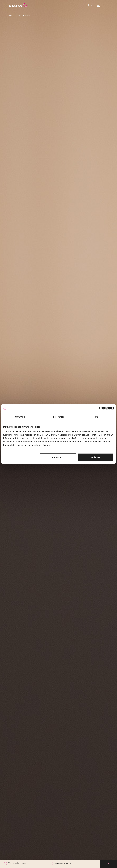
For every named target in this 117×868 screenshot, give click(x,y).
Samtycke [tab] (20, 417)
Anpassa (58, 457)
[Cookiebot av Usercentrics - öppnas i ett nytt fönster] (101, 409)
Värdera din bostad (17, 863)
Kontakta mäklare (63, 864)
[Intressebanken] (98, 5)
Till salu (90, 5)
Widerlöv (12, 16)
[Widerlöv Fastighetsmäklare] (18, 5)
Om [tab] (97, 417)
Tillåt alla (96, 457)
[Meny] (106, 5)
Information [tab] (58, 417)
